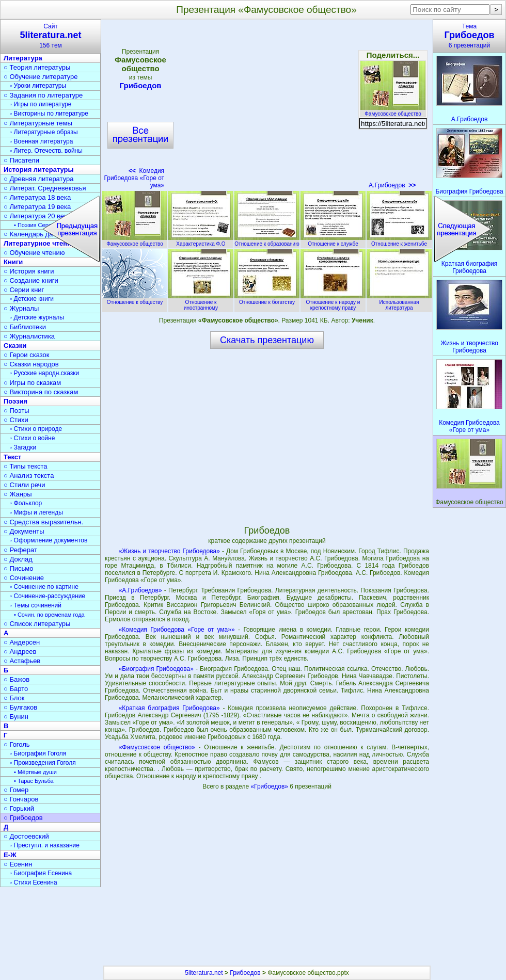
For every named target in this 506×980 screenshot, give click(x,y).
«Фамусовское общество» (157, 747)
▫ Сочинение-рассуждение (48, 596)
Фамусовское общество (393, 111)
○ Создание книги (31, 280)
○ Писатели (21, 160)
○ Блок (14, 698)
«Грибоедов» (270, 786)
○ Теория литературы (37, 67)
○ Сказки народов (31, 364)
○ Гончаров (21, 799)
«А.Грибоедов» (140, 590)
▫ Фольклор (26, 503)
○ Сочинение (24, 578)
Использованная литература (399, 302)
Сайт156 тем (51, 36)
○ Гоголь (17, 744)
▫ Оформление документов (49, 540)
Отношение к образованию (267, 241)
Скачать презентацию (267, 340)
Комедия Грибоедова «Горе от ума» (134, 178)
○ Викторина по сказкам (41, 392)
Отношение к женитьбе (399, 241)
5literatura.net (204, 973)
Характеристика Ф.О (201, 241)
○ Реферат (20, 550)
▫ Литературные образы (44, 132)
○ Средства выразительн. (43, 522)
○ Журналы (21, 308)
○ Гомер (16, 790)
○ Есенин (18, 864)
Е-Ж (10, 855)
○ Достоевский (26, 836)
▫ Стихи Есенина (34, 882)
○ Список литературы (37, 624)
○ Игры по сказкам (32, 383)
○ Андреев (20, 652)
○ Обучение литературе (41, 77)
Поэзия (15, 401)
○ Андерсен (22, 642)
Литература (23, 58)
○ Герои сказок (27, 355)
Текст (12, 457)
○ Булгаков (20, 707)
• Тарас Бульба (34, 781)
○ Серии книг (24, 290)
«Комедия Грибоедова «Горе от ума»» (177, 630)
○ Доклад (18, 559)
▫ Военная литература (41, 141)
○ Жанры (18, 494)
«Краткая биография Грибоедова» (169, 708)
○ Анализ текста (29, 476)
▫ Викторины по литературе (49, 114)
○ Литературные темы (38, 123)
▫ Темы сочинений (36, 605)
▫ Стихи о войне (32, 438)
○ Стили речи (25, 485)
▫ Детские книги (32, 299)
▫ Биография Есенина (41, 873)
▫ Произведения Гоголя (43, 763)
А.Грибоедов (392, 185)
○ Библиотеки (25, 327)
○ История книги (29, 271)
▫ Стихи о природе (36, 429)
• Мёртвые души (35, 772)
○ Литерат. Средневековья (45, 188)
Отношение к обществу (135, 299)
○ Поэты (17, 411)
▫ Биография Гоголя (38, 753)
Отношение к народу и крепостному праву (333, 302)
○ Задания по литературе (43, 95)
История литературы (39, 170)
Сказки (15, 346)
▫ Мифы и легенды (36, 512)
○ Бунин (16, 717)
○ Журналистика (29, 336)
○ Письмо (19, 568)
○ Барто (16, 689)
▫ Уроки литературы (38, 86)
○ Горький (19, 808)
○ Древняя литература (38, 179)
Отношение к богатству (267, 299)
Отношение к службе (333, 241)
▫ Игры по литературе (41, 104)
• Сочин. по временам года (49, 615)
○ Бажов (17, 679)
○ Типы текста (26, 466)
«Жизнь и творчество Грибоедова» (169, 551)
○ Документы (24, 531)
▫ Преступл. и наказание (45, 845)
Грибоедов (140, 85)
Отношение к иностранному (201, 302)
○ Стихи (16, 420)
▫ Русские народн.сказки (44, 373)
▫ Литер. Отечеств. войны (46, 151)
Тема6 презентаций (469, 36)
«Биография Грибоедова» (156, 669)
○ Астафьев (22, 661)
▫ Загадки (23, 447)
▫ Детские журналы (37, 317)
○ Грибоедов (23, 818)
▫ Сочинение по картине (44, 587)
